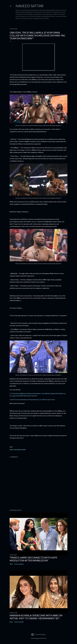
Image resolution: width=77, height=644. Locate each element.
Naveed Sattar (30, 6)
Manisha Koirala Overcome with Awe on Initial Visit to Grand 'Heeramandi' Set (36, 617)
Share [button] (11, 447)
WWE (24, 450)
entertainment (18, 450)
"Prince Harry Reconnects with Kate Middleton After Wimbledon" (33, 559)
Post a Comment (19, 564)
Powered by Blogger (39, 635)
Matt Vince (43, 638)
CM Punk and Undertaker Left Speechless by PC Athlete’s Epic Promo (33, 400)
